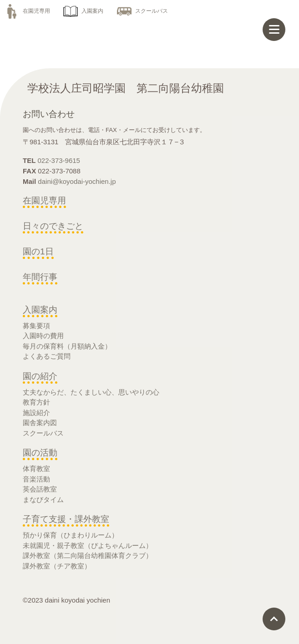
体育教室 (36, 469)
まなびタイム (43, 499)
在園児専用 (27, 11)
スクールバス (142, 11)
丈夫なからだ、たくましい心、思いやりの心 (91, 392)
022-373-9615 (59, 160)
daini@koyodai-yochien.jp (77, 181)
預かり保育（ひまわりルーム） (71, 535)
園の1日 (38, 251)
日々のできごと (53, 226)
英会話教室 (40, 489)
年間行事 (40, 277)
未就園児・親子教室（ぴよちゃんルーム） (88, 545)
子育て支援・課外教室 (66, 519)
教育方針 (36, 402)
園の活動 (40, 453)
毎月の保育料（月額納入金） (67, 346)
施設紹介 (36, 413)
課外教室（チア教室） (57, 566)
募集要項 (36, 326)
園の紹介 (40, 376)
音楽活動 (36, 479)
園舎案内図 (40, 423)
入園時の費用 (43, 336)
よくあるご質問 (47, 356)
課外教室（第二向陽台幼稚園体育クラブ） (88, 555)
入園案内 (83, 11)
